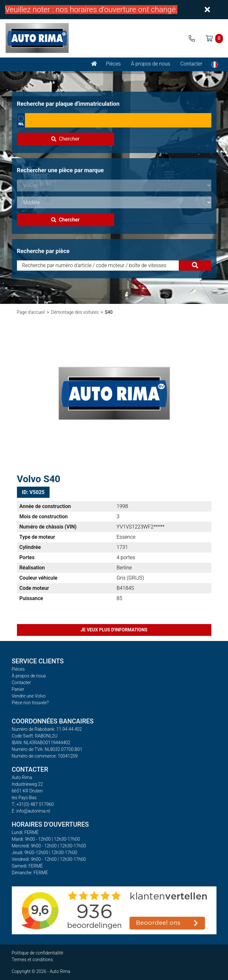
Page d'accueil (31, 312)
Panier (18, 689)
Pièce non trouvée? (30, 703)
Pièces (113, 64)
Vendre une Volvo (29, 696)
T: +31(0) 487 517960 (33, 804)
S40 (109, 312)
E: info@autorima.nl (31, 811)
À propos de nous (151, 64)
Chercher (65, 139)
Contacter (191, 64)
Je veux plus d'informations (114, 630)
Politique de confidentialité (38, 953)
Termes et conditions (32, 960)
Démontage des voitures (75, 312)
